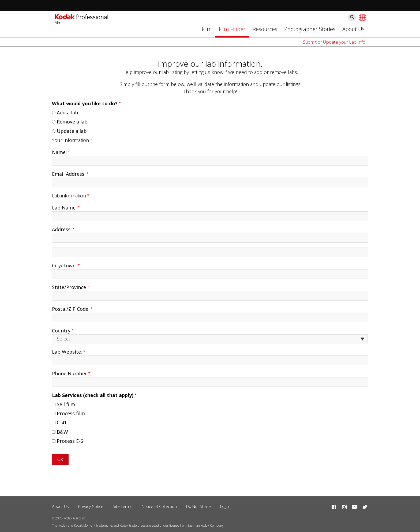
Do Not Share (198, 506)
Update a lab (72, 131)
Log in (225, 506)
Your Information (70, 140)
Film (207, 29)
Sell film (66, 404)
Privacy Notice (91, 506)
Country (61, 331)
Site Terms (123, 506)
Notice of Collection (159, 506)
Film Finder (232, 29)
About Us (353, 29)
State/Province (69, 287)
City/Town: (64, 265)
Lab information (69, 196)
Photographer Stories (310, 29)
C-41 (62, 422)
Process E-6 (70, 441)
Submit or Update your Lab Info (334, 42)
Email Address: (69, 174)
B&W (62, 432)
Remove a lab (72, 122)
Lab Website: (67, 352)
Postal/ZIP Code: (71, 309)
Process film (71, 413)
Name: (59, 152)
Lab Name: (64, 208)
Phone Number (70, 373)
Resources (265, 29)
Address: (62, 229)
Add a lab (67, 113)
